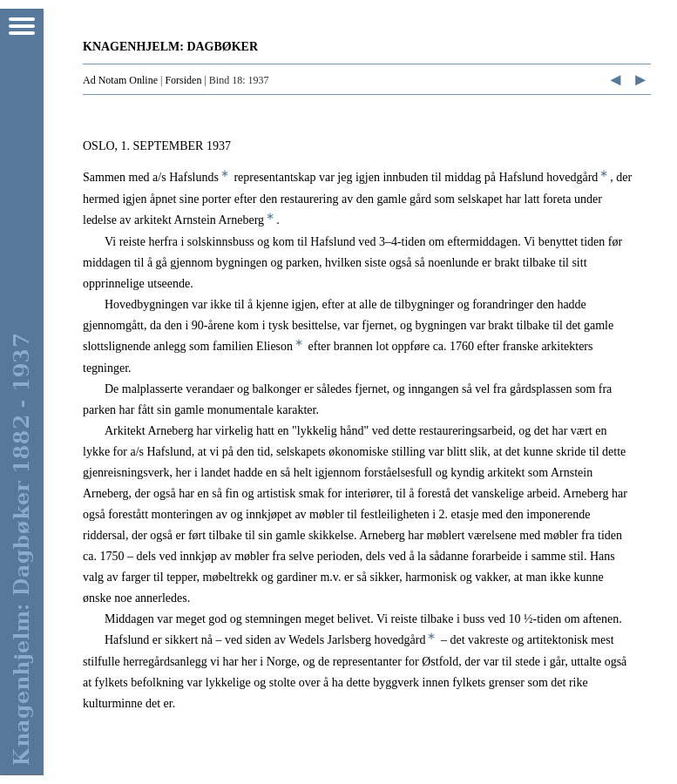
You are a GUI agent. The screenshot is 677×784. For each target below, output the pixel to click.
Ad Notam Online (120, 80)
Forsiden (183, 80)
